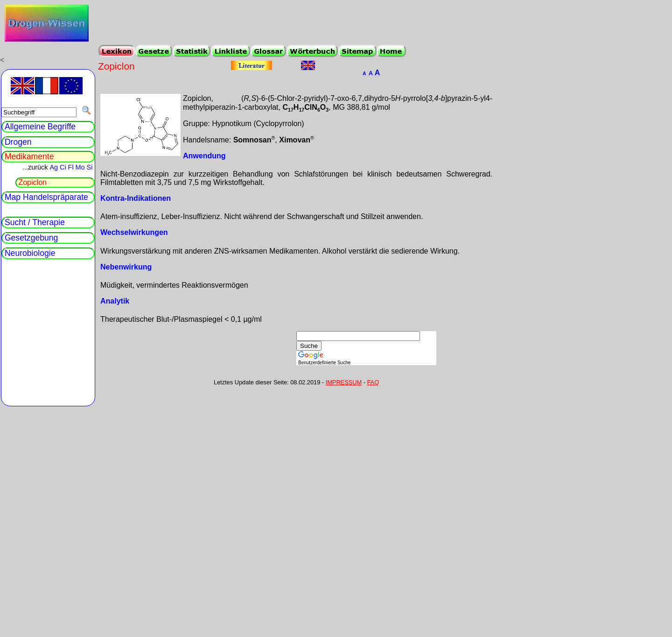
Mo (80, 167)
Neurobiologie (30, 253)
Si (90, 167)
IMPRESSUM (344, 382)
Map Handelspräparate (46, 197)
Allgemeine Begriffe (40, 127)
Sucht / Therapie (35, 222)
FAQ (373, 382)
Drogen (18, 142)
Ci (63, 167)
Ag (54, 167)
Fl (71, 167)
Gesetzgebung (31, 238)
